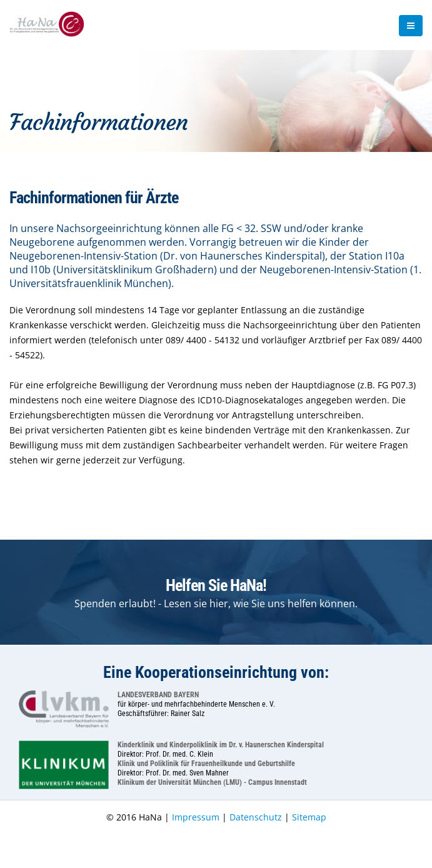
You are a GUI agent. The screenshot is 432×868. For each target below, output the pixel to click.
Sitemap (309, 817)
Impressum (196, 817)
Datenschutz (256, 817)
